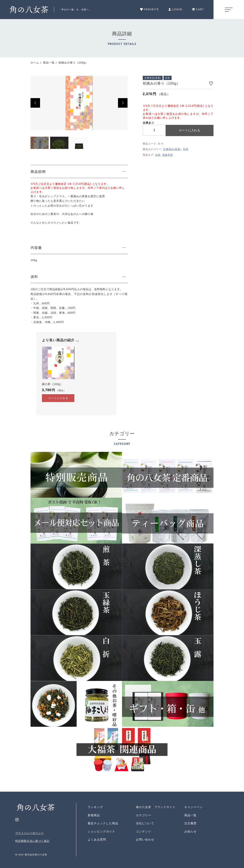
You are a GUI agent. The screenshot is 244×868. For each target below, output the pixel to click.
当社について (145, 823)
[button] (35, 103)
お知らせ (190, 831)
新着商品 (94, 815)
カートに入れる (189, 130)
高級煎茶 (168, 155)
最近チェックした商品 (103, 823)
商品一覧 (190, 815)
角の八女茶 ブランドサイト (156, 807)
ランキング (95, 807)
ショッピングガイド (101, 831)
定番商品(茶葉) (172, 149)
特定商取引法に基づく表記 (32, 841)
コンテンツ (144, 831)
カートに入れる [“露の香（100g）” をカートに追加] (58, 398)
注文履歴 (190, 823)
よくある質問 (97, 839)
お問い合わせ (145, 839)
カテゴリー (144, 815)
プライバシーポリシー (30, 833)
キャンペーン (193, 807)
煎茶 (186, 149)
